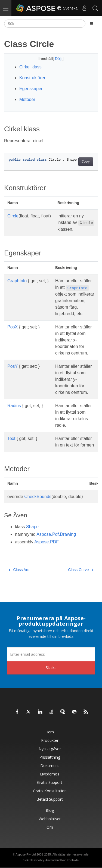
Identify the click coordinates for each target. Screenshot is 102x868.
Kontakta (73, 860)
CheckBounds (38, 497)
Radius (14, 406)
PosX (13, 327)
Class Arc (19, 570)
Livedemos (50, 774)
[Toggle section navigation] (92, 24)
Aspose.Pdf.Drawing (56, 534)
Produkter (50, 740)
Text (11, 438)
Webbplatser (50, 819)
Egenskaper (31, 89)
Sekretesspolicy (34, 860)
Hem (50, 732)
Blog (50, 810)
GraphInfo (17, 281)
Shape (32, 527)
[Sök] (45, 24)
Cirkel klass (30, 67)
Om (50, 827)
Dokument (50, 766)
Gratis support (50, 782)
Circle (13, 216)
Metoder (27, 99)
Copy (86, 162)
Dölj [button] (59, 59)
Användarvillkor (56, 860)
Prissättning (50, 757)
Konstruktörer (32, 78)
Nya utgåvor (50, 749)
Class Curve (81, 570)
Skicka (51, 668)
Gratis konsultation (50, 791)
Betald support (50, 799)
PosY (13, 366)
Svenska (67, 8)
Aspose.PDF (47, 542)
